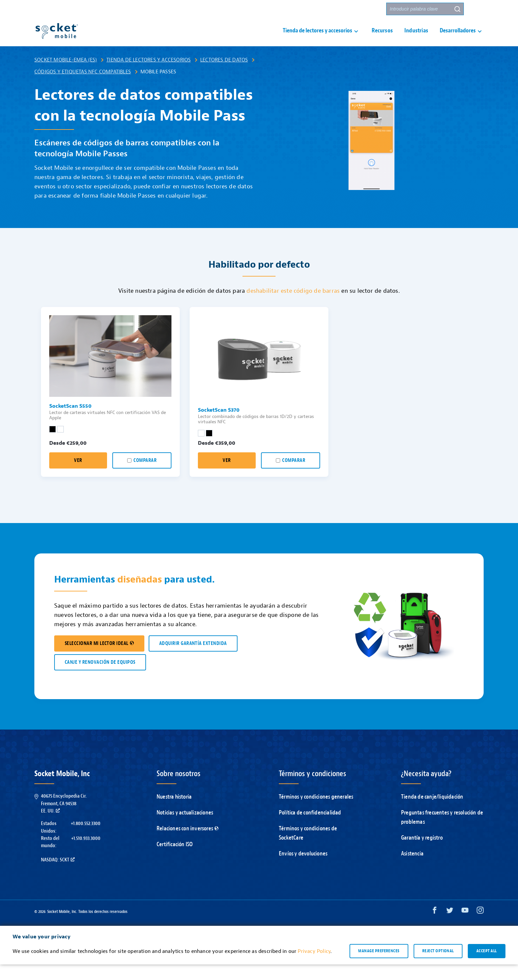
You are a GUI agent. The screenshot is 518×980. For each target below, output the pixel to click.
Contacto (343, 9)
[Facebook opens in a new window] (435, 927)
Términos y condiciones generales (316, 812)
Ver (78, 476)
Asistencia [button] (306, 9)
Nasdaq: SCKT (58, 875)
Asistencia (412, 869)
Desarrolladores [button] (458, 38)
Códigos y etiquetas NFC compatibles (83, 87)
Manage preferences (379, 966)
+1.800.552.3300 (86, 839)
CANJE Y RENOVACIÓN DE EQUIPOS (100, 678)
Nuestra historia (174, 812)
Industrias (416, 38)
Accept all (487, 966)
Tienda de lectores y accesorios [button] (317, 38)
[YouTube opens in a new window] (465, 927)
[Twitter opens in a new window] (450, 927)
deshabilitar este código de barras (293, 306)
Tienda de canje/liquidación (432, 812)
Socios (371, 9)
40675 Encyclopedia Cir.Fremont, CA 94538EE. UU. (64, 819)
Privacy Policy (314, 967)
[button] (477, 9)
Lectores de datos (224, 75)
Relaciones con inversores (187, 844)
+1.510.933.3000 (86, 854)
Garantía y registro (422, 853)
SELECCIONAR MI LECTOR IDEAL (99, 659)
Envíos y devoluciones (303, 869)
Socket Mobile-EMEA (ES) (66, 75)
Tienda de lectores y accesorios (148, 75)
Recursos (382, 38)
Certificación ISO (175, 860)
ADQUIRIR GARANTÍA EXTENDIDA (193, 659)
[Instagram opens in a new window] (480, 927)
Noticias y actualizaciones (185, 828)
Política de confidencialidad (310, 828)
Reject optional (438, 966)
